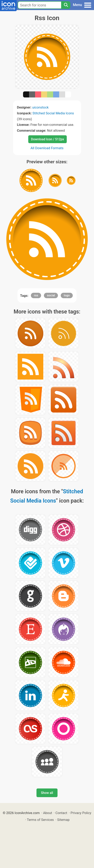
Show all (47, 793)
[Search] (66, 5)
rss (36, 295)
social (51, 295)
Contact (61, 813)
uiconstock (40, 107)
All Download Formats (47, 148)
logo (67, 295)
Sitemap (63, 820)
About (48, 813)
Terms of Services (40, 820)
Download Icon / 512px (48, 139)
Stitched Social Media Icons (53, 113)
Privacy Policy (81, 813)
